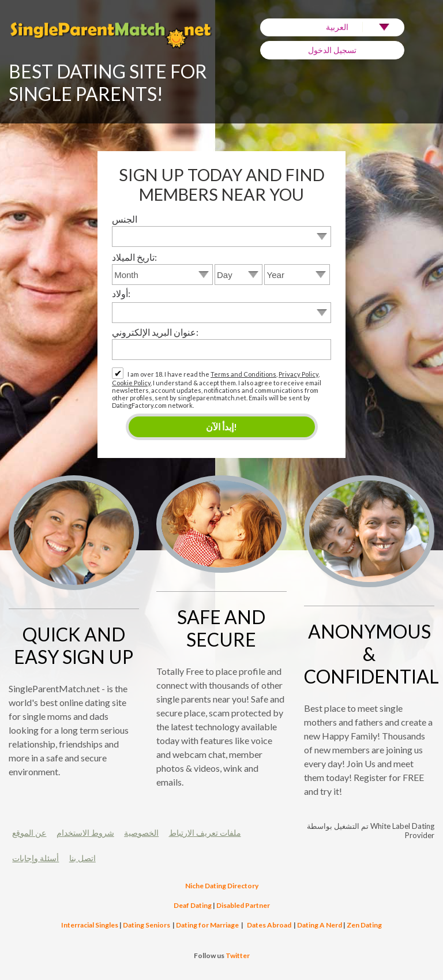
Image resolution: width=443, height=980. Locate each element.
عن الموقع (29, 833)
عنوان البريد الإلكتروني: (155, 332)
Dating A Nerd (320, 925)
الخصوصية (141, 833)
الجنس (125, 219)
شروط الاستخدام (85, 833)
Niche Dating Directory (222, 886)
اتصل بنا (82, 858)
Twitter (238, 955)
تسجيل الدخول (332, 50)
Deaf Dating (193, 905)
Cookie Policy (131, 383)
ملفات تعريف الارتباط (205, 833)
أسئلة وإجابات (35, 858)
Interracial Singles (90, 925)
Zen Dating (364, 925)
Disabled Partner (243, 905)
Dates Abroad (269, 925)
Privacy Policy (299, 374)
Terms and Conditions (243, 374)
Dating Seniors (147, 925)
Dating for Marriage (207, 925)
